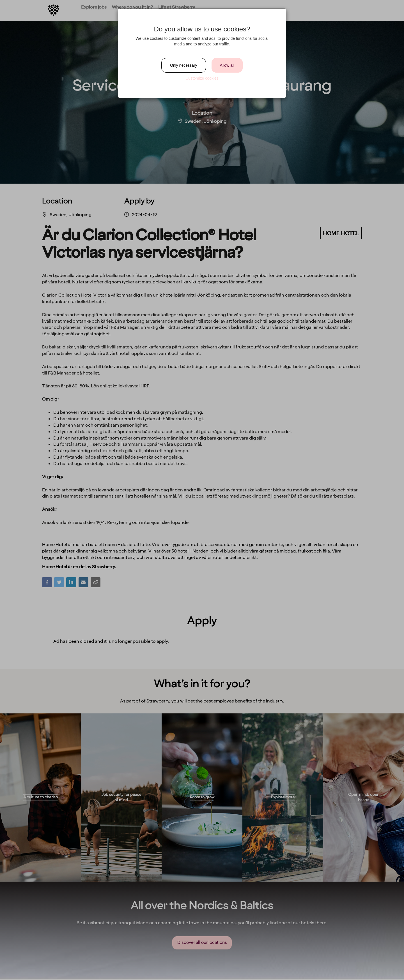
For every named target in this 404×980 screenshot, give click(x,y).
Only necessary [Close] (183, 65)
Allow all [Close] (227, 65)
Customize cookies (202, 78)
